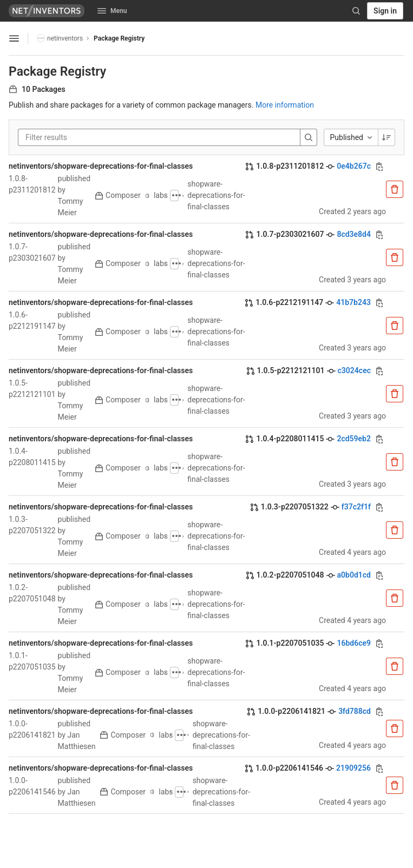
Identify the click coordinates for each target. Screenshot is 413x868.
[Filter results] (90, 137)
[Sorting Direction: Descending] (386, 137)
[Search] (356, 11)
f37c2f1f (356, 507)
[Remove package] (395, 189)
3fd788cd (355, 711)
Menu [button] (112, 11)
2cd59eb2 (354, 439)
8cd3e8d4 (354, 234)
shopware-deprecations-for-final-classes (216, 195)
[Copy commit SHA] (379, 167)
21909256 (353, 768)
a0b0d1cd (354, 575)
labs (157, 195)
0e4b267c (354, 166)
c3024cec (354, 370)
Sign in (385, 11)
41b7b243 (353, 302)
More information (285, 105)
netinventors (60, 38)
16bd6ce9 (354, 643)
